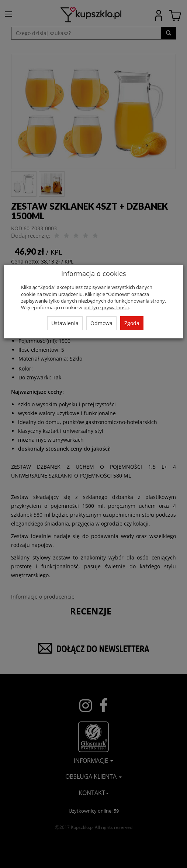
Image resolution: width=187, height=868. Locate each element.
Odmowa (101, 323)
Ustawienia (65, 323)
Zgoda (132, 323)
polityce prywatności (106, 307)
